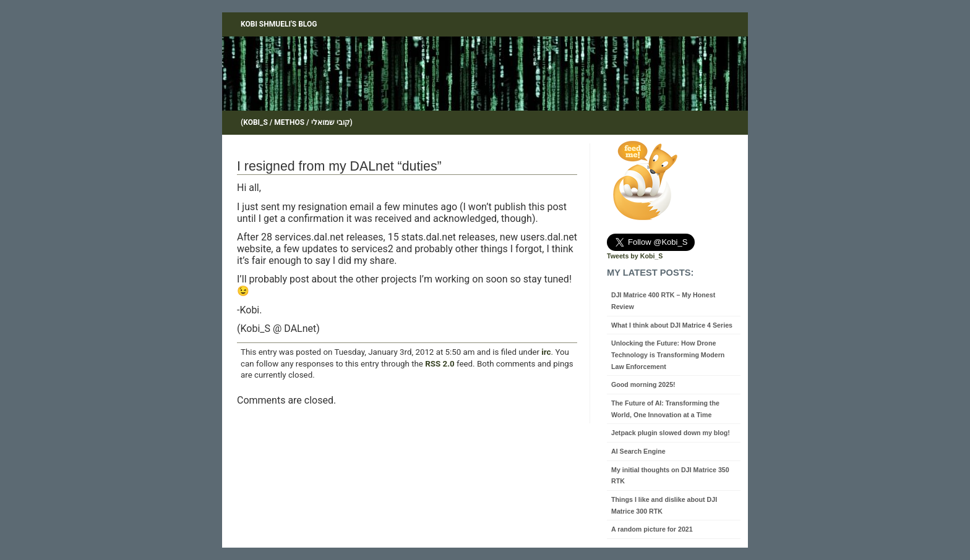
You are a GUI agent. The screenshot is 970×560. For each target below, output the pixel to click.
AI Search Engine (638, 451)
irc (546, 352)
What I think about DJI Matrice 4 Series (672, 325)
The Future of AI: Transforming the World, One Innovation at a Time (665, 409)
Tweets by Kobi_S (635, 256)
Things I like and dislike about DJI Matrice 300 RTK (664, 505)
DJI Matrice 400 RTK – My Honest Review (663, 301)
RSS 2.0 (440, 364)
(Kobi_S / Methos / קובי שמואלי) (297, 122)
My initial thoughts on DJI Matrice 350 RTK (670, 476)
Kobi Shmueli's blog (279, 24)
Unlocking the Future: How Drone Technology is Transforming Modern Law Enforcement (668, 354)
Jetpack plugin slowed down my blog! (671, 433)
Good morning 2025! (643, 384)
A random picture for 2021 (652, 529)
